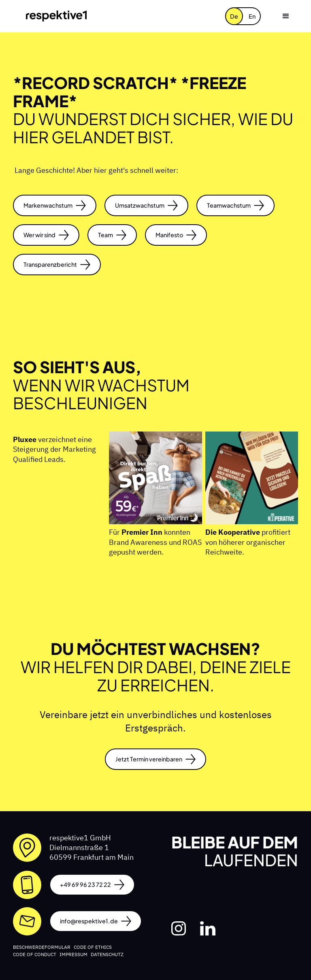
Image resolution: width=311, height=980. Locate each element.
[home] (56, 16)
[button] (286, 16)
